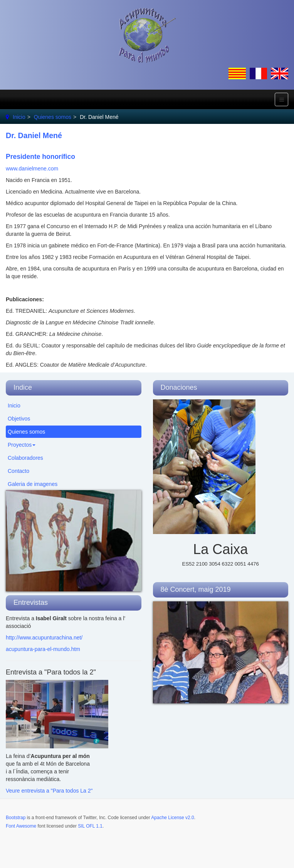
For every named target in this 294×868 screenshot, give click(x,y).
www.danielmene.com (32, 169)
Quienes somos (53, 117)
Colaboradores (25, 458)
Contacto (18, 471)
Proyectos (22, 445)
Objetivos (19, 419)
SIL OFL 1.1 (90, 826)
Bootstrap (16, 818)
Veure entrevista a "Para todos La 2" (49, 791)
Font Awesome (21, 826)
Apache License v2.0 (172, 818)
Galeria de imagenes (33, 484)
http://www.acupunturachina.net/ (44, 638)
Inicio (19, 117)
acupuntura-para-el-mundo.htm (43, 649)
